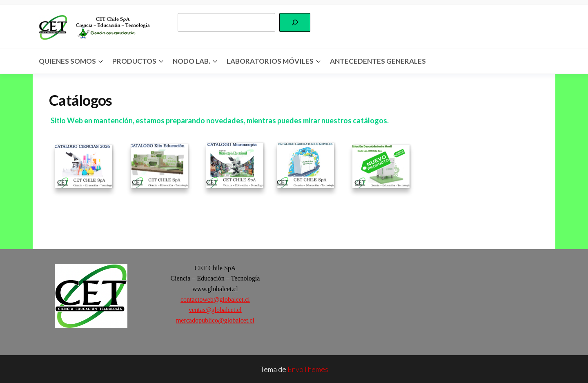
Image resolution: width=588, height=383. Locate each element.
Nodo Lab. (192, 61)
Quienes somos (67, 61)
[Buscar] (295, 22)
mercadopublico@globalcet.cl (215, 320)
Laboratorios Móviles (270, 61)
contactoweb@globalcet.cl (215, 299)
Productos (134, 61)
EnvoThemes (308, 369)
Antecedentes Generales (378, 61)
